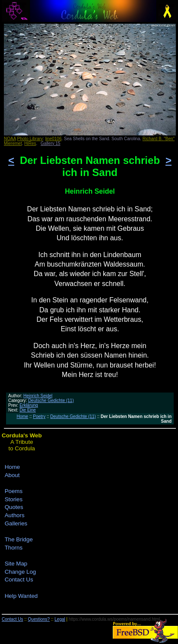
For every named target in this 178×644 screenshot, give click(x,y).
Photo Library (30, 139)
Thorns (14, 548)
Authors (15, 515)
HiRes (30, 143)
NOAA (10, 139)
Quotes (14, 507)
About (12, 475)
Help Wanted (21, 596)
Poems (14, 491)
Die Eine (28, 410)
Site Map (16, 564)
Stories (14, 499)
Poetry (39, 416)
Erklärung (29, 405)
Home (22, 416)
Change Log (21, 572)
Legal (60, 619)
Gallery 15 (51, 143)
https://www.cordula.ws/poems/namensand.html (114, 619)
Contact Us (19, 580)
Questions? (39, 619)
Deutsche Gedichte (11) (51, 401)
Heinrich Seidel (38, 396)
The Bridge (19, 539)
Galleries (16, 523)
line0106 (54, 139)
